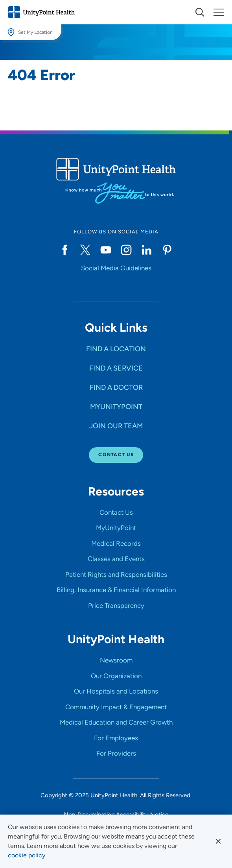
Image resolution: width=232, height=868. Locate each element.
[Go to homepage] (41, 12)
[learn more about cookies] (27, 855)
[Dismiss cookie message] (218, 841)
